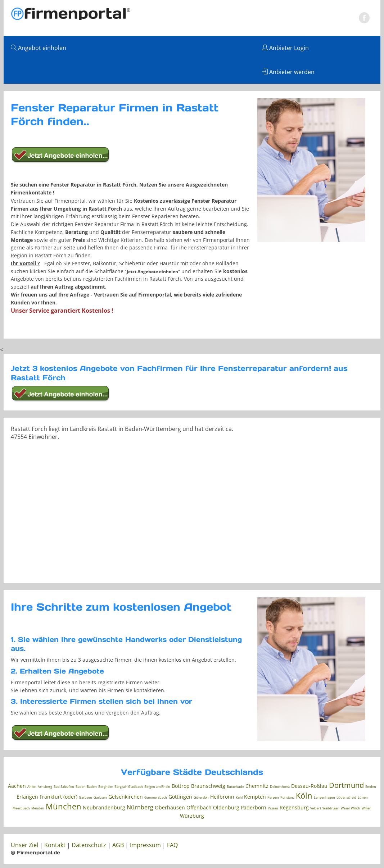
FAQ (172, 845)
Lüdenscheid (346, 797)
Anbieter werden (288, 72)
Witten (367, 808)
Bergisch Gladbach (129, 787)
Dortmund (346, 785)
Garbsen (85, 797)
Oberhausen (170, 807)
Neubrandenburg (104, 807)
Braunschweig (208, 786)
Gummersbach (156, 797)
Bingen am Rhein (157, 787)
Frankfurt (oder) (58, 797)
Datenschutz (89, 845)
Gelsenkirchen (126, 797)
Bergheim (106, 787)
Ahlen (32, 787)
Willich (356, 808)
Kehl (239, 797)
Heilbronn (222, 797)
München (64, 806)
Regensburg (294, 807)
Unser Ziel (24, 845)
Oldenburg (226, 807)
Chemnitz (257, 786)
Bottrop (181, 786)
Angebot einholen (39, 48)
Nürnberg (140, 807)
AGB (118, 845)
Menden (38, 808)
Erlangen (27, 797)
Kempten (255, 797)
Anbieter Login (285, 48)
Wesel (345, 808)
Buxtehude (235, 787)
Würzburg (192, 816)
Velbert (316, 808)
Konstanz (287, 797)
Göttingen (180, 797)
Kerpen (273, 797)
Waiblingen (331, 808)
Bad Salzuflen (64, 787)
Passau (273, 808)
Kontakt (55, 845)
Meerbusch (21, 808)
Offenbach (199, 807)
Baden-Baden (86, 787)
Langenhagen (324, 797)
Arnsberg (45, 787)
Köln (304, 795)
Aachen (17, 786)
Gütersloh (201, 797)
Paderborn (254, 807)
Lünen (363, 797)
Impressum (145, 845)
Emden (371, 787)
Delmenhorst (280, 787)
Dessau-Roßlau (309, 786)
